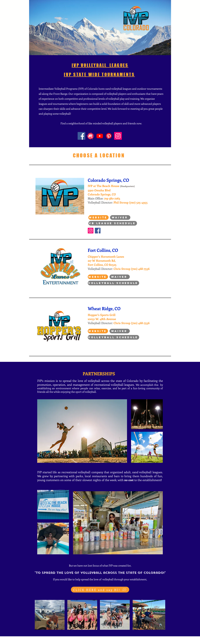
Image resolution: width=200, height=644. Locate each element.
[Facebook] (81, 136)
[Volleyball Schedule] (113, 283)
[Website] (98, 217)
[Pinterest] (109, 136)
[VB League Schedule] (113, 223)
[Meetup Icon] (91, 136)
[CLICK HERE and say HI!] (100, 590)
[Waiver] (120, 217)
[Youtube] (100, 136)
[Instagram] (118, 136)
